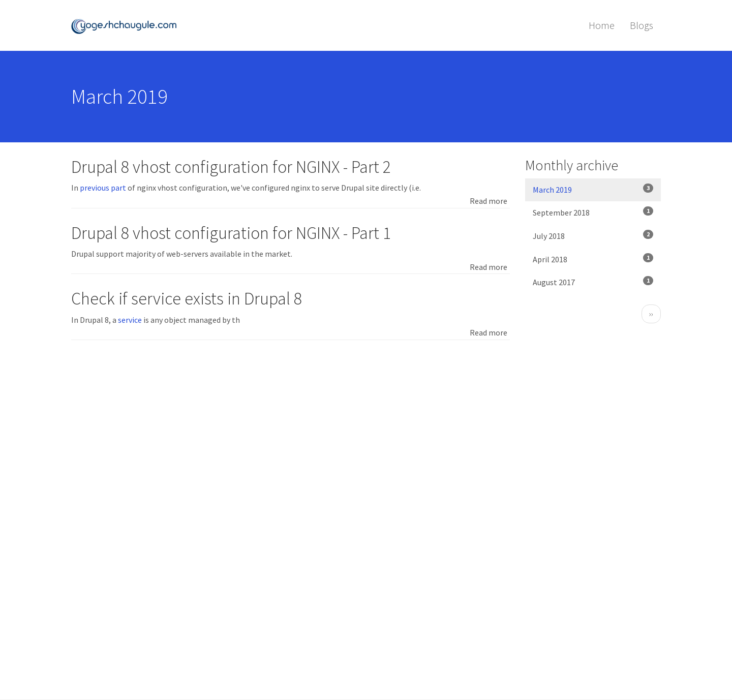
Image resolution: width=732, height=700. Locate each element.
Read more (489, 201)
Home (602, 25)
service (130, 320)
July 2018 (593, 235)
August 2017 (593, 282)
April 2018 (593, 259)
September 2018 (593, 212)
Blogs (642, 25)
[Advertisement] (291, 427)
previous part (103, 188)
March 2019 (593, 189)
